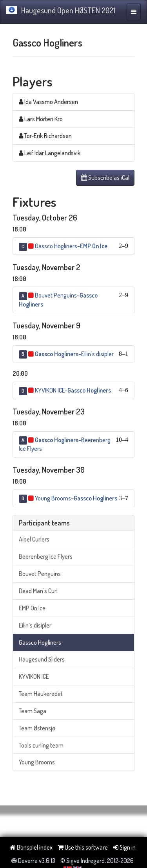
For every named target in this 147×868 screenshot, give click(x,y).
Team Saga (33, 711)
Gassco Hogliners (40, 642)
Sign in (124, 847)
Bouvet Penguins (40, 574)
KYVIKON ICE (34, 676)
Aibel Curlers (34, 539)
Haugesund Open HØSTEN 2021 (61, 10)
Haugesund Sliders (42, 659)
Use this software (83, 847)
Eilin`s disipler (35, 625)
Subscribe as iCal (105, 178)
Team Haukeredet (41, 694)
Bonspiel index (31, 847)
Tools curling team (41, 745)
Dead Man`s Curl (38, 591)
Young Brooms (37, 762)
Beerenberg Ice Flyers (46, 556)
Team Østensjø (37, 728)
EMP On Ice (32, 608)
